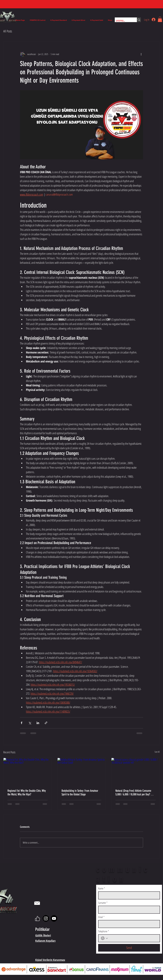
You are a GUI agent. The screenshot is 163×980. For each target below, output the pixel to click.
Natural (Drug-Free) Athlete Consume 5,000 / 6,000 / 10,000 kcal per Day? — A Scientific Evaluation (135, 793)
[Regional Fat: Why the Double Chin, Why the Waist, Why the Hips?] (28, 771)
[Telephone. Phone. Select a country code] (104, 938)
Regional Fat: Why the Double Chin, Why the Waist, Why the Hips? (27, 793)
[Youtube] (54, 918)
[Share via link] (46, 723)
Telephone (104, 931)
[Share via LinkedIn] (38, 723)
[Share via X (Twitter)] (30, 723)
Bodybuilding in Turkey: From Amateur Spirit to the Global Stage (80, 793)
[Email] (128, 924)
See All (157, 752)
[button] (160, 19)
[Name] (128, 895)
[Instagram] (46, 918)
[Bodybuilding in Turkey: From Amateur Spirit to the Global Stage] (82, 771)
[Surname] (128, 910)
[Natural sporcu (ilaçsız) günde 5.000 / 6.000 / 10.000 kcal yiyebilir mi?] (135, 771)
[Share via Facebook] (22, 723)
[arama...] (123, 21)
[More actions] (141, 54)
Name (102, 888)
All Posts (8, 31)
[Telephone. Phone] (133, 938)
